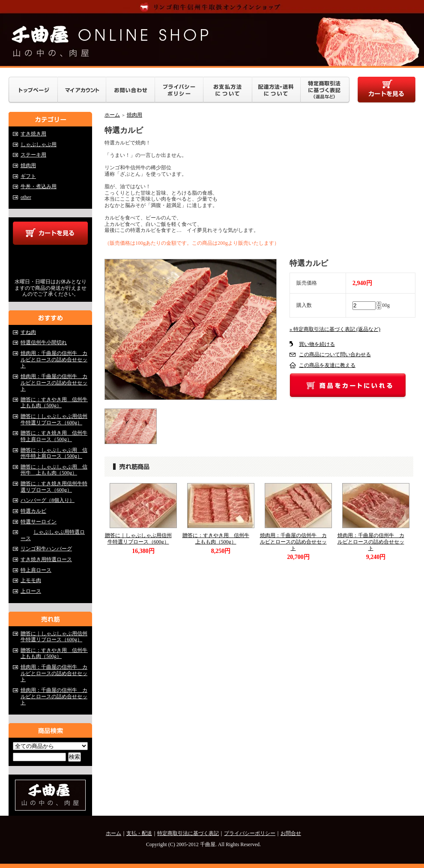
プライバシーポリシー (250, 833)
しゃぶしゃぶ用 (39, 144)
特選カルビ (33, 511)
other (26, 197)
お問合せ (291, 833)
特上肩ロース (36, 570)
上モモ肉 (31, 580)
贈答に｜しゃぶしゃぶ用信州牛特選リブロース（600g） (54, 419)
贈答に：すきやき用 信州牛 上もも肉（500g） (57, 403)
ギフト (28, 176)
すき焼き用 (33, 134)
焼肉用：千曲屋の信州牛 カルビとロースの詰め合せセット (54, 359)
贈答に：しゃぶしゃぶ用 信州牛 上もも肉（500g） (54, 470)
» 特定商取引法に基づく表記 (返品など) (335, 329)
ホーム (112, 115)
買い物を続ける (317, 344)
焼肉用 (28, 165)
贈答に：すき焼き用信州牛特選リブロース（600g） (54, 487)
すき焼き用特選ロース (53, 559)
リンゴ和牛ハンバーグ (46, 549)
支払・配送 (139, 833)
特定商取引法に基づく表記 (188, 833)
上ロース (31, 591)
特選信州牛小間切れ (44, 342)
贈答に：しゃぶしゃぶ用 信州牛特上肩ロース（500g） (54, 453)
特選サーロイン (45, 522)
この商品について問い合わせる (335, 354)
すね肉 (28, 332)
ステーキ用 (33, 155)
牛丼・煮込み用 (39, 186)
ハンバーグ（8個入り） (48, 500)
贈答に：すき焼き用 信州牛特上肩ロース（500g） (54, 436)
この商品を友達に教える (327, 365)
